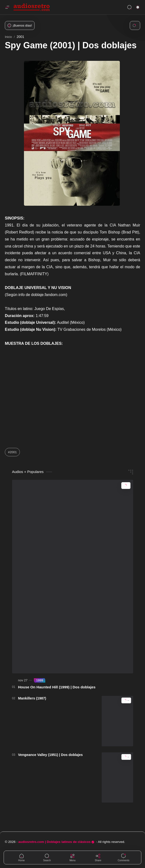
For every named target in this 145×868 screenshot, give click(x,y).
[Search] (130, 7)
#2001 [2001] (12, 452)
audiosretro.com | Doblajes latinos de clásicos (57, 842)
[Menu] (72, 857)
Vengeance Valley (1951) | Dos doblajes (50, 755)
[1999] (40, 680)
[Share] (98, 857)
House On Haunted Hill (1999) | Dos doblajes (57, 687)
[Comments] (123, 857)
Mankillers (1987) (32, 698)
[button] (138, 7)
